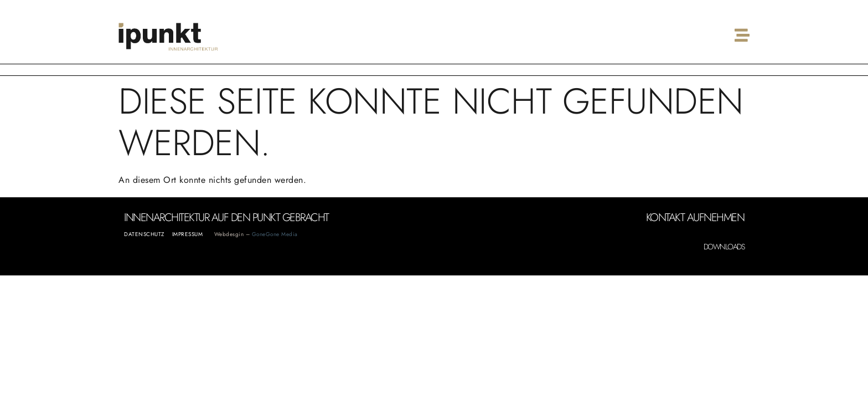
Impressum (188, 234)
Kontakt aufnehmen (695, 218)
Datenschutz (144, 234)
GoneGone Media (275, 234)
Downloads (724, 247)
